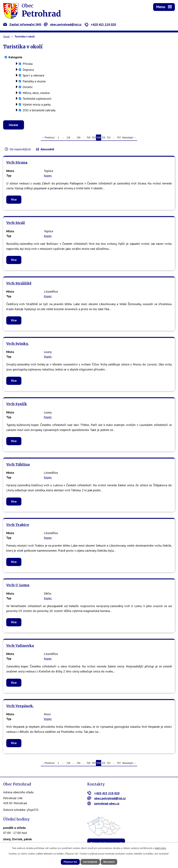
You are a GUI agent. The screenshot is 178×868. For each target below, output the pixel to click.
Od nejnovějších (20, 150)
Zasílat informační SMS (22, 24)
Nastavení (112, 862)
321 (104, 139)
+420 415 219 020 (100, 24)
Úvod (6, 36)
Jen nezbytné (90, 862)
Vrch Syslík (17, 405)
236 (78, 139)
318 (89, 139)
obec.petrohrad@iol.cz (63, 24)
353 (119, 139)
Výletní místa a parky (37, 104)
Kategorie (15, 57)
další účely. (161, 848)
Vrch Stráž (16, 224)
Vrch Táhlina (18, 465)
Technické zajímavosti (37, 99)
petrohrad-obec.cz (103, 804)
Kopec (48, 177)
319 (94, 139)
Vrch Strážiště (19, 284)
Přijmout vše (68, 862)
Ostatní (28, 87)
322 (109, 139)
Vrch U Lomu (18, 586)
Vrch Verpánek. (20, 707)
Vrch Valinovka (20, 647)
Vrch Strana (17, 163)
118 (68, 139)
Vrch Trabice (18, 526)
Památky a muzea (34, 81)
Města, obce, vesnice (36, 93)
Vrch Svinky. (17, 345)
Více (14, 200)
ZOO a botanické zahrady (39, 110)
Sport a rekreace (33, 75)
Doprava (28, 70)
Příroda (28, 64)
